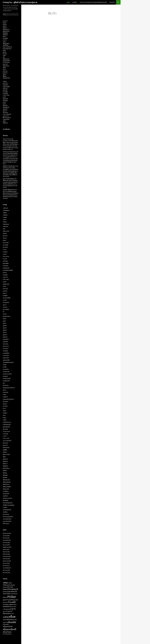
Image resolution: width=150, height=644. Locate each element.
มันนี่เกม (5, 452)
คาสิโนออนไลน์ (7, 425)
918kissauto (6, 224)
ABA (4, 229)
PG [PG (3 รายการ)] (4, 597)
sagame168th (6, 87)
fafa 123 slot (6, 256)
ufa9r (4, 415)
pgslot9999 (6, 339)
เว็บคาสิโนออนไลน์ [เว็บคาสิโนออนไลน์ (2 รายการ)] (7, 634)
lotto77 (5, 293)
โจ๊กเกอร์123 (6, 66)
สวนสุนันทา (6, 491)
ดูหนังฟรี (5, 90)
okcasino (5, 307)
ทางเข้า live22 (6, 431)
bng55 (4, 240)
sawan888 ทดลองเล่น (8, 362)
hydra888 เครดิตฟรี (8, 270)
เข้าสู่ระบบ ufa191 (7, 498)
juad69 (5, 282)
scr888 (5, 367)
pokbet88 (5, 342)
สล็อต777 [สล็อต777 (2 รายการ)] (5, 623)
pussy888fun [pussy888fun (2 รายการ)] (6, 604)
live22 (4, 102)
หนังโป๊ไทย (6, 45)
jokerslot (5, 73)
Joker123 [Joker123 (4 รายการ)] (14, 591)
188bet (5, 213)
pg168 (4, 23)
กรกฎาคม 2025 (7, 556)
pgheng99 (5, 99)
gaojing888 (6, 263)
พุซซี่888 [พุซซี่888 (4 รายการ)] (6, 617)
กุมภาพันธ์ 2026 (7, 540)
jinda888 (5, 275)
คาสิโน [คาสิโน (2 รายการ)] (15, 607)
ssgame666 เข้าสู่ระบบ (8, 399)
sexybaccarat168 (7, 374)
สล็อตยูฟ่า (5, 475)
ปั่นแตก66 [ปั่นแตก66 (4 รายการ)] (6, 613)
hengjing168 (6, 268)
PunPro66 (5, 344)
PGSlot (5, 332)
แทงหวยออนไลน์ (7, 521)
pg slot (4, 52)
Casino (5, 250)
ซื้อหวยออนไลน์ (7, 118)
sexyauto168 (6, 372)
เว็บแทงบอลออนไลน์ (8, 517)
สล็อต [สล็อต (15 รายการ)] (12, 617)
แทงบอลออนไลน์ (7, 519)
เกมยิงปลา (5, 496)
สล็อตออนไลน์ (6, 78)
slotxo (4, 42)
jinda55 (5, 24)
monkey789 (6, 302)
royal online (6, 355)
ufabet (4, 418)
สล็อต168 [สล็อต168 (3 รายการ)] (10, 620)
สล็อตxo (5, 76)
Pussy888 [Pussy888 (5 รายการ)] (12, 602)
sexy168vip (6, 369)
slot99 (4, 26)
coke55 (5, 254)
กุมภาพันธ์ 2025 (7, 568)
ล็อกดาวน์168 (6, 454)
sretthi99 (5, 397)
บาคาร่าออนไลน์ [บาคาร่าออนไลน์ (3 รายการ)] (8, 611)
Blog (68, 2)
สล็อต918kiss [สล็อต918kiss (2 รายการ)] (6, 624)
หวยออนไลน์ (6, 119)
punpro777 (6, 116)
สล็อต (4, 68)
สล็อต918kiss (6, 468)
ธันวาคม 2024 (6, 572)
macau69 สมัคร (7, 298)
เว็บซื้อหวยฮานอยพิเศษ (9, 505)
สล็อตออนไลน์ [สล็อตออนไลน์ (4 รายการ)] (8, 626)
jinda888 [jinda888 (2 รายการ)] (9, 592)
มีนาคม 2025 (6, 566)
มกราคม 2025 (6, 570)
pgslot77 (5, 111)
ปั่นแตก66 (5, 112)
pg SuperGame (7, 316)
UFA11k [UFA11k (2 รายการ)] (11, 607)
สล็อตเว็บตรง (6, 30)
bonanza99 (6, 243)
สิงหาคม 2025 (6, 554)
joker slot (5, 64)
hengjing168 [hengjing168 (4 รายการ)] (14, 589)
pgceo (4, 321)
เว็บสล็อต (5, 512)
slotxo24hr (6, 392)
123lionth (5, 208)
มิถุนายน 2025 (6, 559)
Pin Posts (112, 2)
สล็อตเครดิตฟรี (7, 482)
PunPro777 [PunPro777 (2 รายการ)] (5, 602)
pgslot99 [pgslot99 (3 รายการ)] (11, 600)
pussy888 (5, 38)
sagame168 (6, 358)
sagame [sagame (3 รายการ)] (11, 604)
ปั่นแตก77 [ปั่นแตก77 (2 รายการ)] (12, 614)
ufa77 (4, 408)
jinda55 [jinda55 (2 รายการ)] (5, 592)
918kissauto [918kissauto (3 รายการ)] (6, 585)
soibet (4, 395)
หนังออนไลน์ (6, 107)
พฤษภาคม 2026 (7, 533)
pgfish (4, 323)
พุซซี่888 (5, 450)
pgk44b (5, 330)
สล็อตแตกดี (6, 489)
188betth (5, 215)
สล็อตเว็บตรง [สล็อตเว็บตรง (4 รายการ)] (7, 632)
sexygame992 (6, 381)
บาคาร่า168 (6, 95)
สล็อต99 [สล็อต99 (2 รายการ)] (5, 620)
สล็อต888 (5, 33)
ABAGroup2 (6, 231)
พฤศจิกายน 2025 (7, 547)
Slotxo (4, 390)
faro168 (5, 259)
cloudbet (5, 252)
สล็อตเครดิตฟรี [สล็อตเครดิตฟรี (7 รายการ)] (10, 629)
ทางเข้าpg (5, 434)
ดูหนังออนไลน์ (6, 61)
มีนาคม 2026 (6, 538)
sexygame (5, 376)
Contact (75, 2)
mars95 (5, 300)
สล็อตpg (5, 473)
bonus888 (5, 245)
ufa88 (4, 411)
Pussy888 (5, 351)
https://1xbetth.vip (7, 47)
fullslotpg (5, 100)
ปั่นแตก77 (5, 445)
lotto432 (5, 291)
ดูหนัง (4, 104)
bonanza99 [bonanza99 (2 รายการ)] (5, 587)
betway (5, 238)
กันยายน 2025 (6, 552)
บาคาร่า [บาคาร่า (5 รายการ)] (13, 609)
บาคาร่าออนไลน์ (7, 114)
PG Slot (5, 314)
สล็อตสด (5, 477)
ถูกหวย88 (5, 429)
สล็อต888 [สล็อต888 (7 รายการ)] (12, 622)
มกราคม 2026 (6, 543)
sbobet (5, 365)
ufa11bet (5, 406)
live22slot (5, 289)
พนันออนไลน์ (6, 448)
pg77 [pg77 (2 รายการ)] (6, 597)
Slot (4, 383)
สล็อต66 (5, 28)
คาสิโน (5, 420)
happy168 (5, 266)
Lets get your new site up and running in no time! (93, 2)
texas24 (5, 404)
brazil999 (5, 247)
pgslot (4, 37)
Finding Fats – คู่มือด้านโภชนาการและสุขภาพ (20, 2)
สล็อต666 (5, 461)
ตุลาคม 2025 (6, 549)
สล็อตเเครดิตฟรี (7, 487)
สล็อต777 (5, 464)
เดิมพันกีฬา (6, 501)
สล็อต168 (5, 123)
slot (4, 57)
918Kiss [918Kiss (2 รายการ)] (10, 583)
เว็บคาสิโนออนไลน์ (8, 503)
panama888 (6, 309)
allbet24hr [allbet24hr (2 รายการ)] (13, 585)
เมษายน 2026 (6, 536)
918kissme (6, 226)
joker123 (5, 21)
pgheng (5, 326)
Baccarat (5, 236)
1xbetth (5, 217)
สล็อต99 (5, 471)
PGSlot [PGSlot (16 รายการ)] (12, 597)
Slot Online (6, 385)
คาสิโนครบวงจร (7, 422)
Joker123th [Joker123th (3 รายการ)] (6, 594)
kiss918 (5, 54)
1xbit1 (4, 220)
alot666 (5, 233)
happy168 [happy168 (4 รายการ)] (6, 589)
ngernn (5, 305)
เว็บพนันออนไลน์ (7, 510)
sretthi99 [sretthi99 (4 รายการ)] (6, 606)
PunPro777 (6, 346)
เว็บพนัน (5, 507)
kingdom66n (6, 284)
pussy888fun (6, 353)
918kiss (5, 81)
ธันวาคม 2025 (6, 545)
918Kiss (5, 222)
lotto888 (5, 296)
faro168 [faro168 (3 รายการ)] (11, 587)
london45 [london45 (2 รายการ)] (15, 594)
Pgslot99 (5, 337)
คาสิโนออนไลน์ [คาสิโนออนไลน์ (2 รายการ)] (6, 609)
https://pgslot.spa (7, 49)
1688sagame (6, 210)
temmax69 (6, 401)
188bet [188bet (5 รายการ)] (6, 583)
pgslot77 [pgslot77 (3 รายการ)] (5, 600)
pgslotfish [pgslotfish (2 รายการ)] (16, 600)
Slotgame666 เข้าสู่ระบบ (9, 388)
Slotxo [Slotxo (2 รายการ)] (15, 604)
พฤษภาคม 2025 (7, 561)
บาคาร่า (5, 40)
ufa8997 (5, 413)
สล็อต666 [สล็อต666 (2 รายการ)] (15, 620)
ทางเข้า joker (6, 62)
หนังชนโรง (6, 85)
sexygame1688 (7, 378)
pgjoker (5, 328)
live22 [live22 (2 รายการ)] (11, 594)
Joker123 (5, 277)
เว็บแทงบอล (6, 514)
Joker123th (6, 279)
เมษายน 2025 (6, 563)
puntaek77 (6, 349)
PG (4, 312)
